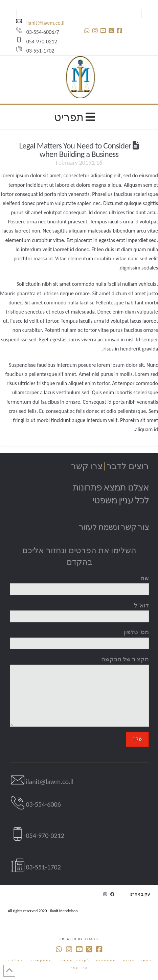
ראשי (146, 960)
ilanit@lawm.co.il (40, 23)
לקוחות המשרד (74, 960)
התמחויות (106, 960)
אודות (129, 960)
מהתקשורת (41, 960)
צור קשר (79, 967)
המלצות (15, 960)
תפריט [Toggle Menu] (76, 117)
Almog (91, 939)
